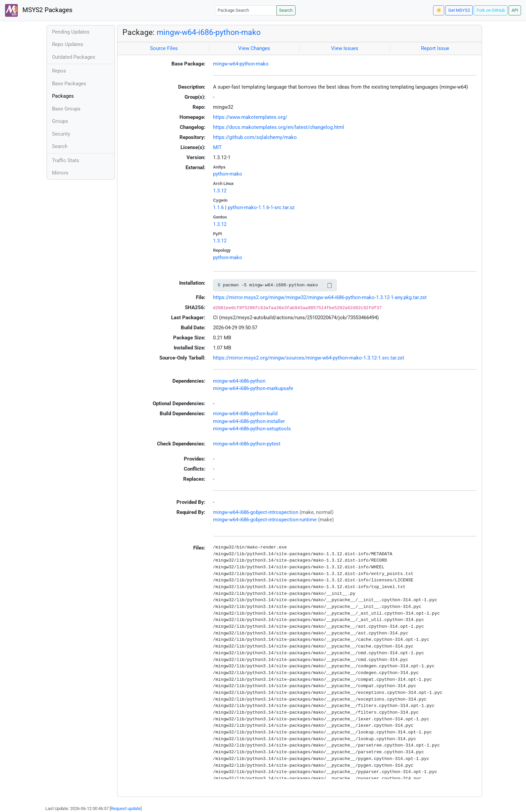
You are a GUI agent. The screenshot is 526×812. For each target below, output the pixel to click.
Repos (59, 71)
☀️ (439, 10)
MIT (217, 147)
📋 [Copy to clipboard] (330, 285)
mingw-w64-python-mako (241, 64)
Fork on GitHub (491, 10)
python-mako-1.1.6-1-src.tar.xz (261, 207)
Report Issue (435, 48)
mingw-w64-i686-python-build (245, 414)
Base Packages (69, 84)
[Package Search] (246, 10)
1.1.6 (218, 207)
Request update (126, 808)
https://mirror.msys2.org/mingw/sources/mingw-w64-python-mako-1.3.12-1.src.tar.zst (309, 358)
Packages (63, 96)
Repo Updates (68, 44)
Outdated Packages (74, 57)
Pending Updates (71, 32)
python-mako (228, 174)
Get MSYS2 (459, 10)
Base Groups (66, 109)
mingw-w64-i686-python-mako (209, 32)
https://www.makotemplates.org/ (250, 117)
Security (61, 134)
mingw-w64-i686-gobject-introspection (256, 512)
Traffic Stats (66, 160)
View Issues (345, 48)
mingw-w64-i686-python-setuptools (252, 429)
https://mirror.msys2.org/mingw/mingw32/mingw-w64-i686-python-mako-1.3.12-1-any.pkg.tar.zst (320, 297)
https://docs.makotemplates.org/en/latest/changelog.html (279, 127)
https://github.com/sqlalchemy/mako (255, 137)
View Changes (254, 48)
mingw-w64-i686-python (239, 381)
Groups (60, 121)
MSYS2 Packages (39, 10)
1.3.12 (220, 191)
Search (286, 10)
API (515, 10)
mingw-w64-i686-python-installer (249, 421)
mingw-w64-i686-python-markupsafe (253, 388)
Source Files (164, 48)
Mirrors (60, 173)
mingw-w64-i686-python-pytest (247, 444)
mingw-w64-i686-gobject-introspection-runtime (265, 520)
